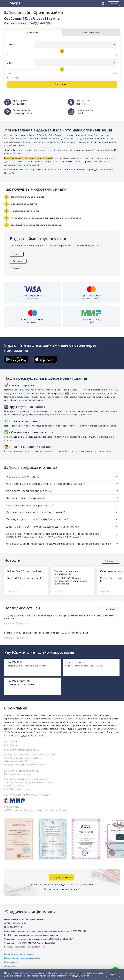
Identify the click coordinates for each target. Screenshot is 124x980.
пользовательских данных (77, 973)
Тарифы (17, 268)
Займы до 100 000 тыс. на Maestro (33, 321)
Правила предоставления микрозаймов (23, 958)
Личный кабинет (112, 4)
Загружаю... (62, 84)
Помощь (104, 4)
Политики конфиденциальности (75, 976)
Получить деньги (61, 877)
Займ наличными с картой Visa (33, 297)
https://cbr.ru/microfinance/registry (22, 758)
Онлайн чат (18, 261)
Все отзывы (111, 609)
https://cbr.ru (10, 745)
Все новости (111, 561)
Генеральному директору (17, 774)
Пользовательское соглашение (19, 954)
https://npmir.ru (12, 807)
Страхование (10, 962)
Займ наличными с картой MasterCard (91, 297)
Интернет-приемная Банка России (22, 750)
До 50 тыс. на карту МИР (92, 321)
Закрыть (113, 974)
